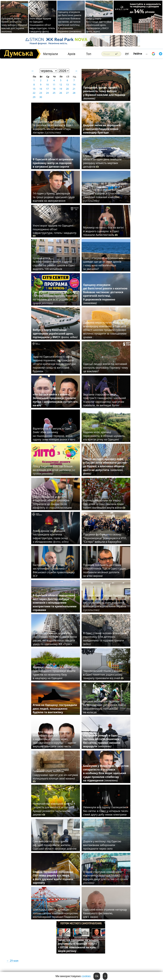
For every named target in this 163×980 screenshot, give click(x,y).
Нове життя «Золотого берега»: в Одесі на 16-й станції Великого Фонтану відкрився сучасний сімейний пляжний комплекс (103, 193)
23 (41, 93)
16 (41, 89)
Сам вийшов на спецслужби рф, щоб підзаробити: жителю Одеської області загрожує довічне (55, 845)
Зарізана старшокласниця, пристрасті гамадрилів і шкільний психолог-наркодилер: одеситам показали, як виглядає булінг (105, 400)
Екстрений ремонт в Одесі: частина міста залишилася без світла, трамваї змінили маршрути (102, 741)
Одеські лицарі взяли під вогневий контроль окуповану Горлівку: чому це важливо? (106, 368)
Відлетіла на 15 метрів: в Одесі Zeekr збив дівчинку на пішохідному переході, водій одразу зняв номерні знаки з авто (54, 434)
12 (61, 85)
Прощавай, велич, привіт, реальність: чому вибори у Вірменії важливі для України (104, 93)
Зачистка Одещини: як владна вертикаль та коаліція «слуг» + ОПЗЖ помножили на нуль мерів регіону (78, 945)
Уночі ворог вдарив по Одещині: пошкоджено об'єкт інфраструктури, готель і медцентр (55, 231)
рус (127, 53)
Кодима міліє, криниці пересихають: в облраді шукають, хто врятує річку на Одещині (104, 436)
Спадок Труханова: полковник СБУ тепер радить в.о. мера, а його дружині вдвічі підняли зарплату (53, 877)
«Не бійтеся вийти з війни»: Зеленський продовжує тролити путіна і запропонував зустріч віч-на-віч (55, 400)
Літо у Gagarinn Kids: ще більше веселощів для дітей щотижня (54, 470)
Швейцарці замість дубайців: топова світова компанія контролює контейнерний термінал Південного (55, 913)
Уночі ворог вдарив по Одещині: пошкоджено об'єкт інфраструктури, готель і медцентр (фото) (42, 25)
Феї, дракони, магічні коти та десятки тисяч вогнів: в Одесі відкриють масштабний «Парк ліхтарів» (53, 127)
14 (74, 85)
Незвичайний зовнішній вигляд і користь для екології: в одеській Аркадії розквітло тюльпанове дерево (54, 809)
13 (67, 85)
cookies (86, 976)
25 (54, 93)
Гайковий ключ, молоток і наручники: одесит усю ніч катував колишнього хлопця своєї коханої (55, 776)
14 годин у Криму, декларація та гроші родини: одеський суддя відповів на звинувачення (54, 197)
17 (47, 89)
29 (34, 97)
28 (74, 93)
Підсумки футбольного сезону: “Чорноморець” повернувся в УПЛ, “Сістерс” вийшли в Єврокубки (105, 538)
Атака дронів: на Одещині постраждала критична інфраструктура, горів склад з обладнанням (51, 536)
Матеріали (51, 54)
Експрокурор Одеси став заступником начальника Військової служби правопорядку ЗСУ (54, 570)
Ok (97, 976)
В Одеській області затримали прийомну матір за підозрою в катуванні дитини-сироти (53, 163)
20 (67, 89)
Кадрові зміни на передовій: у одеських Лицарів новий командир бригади (102, 129)
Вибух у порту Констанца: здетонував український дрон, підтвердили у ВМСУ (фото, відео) (99, 25)
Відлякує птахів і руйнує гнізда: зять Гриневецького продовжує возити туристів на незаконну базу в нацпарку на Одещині (55, 673)
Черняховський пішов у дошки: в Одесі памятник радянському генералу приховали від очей (103, 674)
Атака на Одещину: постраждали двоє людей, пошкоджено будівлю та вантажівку (55, 709)
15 (34, 89)
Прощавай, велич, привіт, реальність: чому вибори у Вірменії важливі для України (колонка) (14, 25)
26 (61, 93)
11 (54, 85)
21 (74, 89)
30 (41, 97)
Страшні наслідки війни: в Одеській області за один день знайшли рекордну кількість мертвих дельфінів (106, 161)
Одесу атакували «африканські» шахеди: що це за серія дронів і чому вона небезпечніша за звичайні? (103, 263)
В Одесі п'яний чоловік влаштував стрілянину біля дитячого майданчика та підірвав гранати (105, 639)
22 (34, 93)
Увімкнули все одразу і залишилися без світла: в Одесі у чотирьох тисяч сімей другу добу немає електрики (106, 811)
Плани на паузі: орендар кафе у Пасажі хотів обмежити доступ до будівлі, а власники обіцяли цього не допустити (105, 466)
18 (54, 89)
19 (61, 89)
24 (47, 93)
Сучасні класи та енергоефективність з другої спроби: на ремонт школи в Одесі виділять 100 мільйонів (54, 263)
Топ (89, 54)
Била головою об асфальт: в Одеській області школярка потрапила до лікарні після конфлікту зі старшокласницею (52, 502)
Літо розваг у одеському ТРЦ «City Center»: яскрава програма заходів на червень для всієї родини (55, 298)
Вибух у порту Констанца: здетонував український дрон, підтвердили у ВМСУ (55, 333)
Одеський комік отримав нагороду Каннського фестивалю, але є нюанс (105, 913)
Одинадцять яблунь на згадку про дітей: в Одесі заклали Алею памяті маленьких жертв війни (104, 504)
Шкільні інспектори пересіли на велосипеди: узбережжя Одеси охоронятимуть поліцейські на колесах (104, 707)
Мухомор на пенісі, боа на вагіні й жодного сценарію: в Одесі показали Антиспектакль (104, 231)
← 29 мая (12, 961)
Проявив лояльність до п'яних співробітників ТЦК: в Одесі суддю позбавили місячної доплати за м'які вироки (105, 570)
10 (47, 85)
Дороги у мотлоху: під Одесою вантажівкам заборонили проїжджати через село (102, 845)
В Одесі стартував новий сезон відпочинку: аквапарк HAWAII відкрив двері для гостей (106, 877)
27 (67, 93)
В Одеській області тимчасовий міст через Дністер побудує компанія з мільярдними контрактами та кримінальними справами (55, 603)
